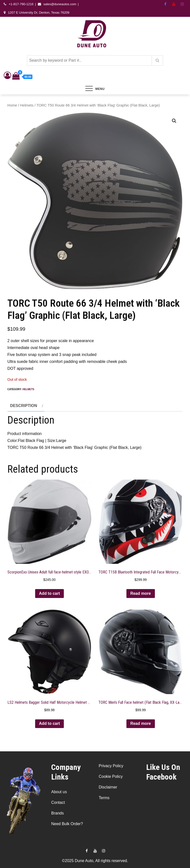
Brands (58, 813)
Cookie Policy (111, 776)
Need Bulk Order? (67, 824)
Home (12, 105)
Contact (58, 802)
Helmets (27, 105)
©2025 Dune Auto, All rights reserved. (95, 861)
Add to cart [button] (49, 593)
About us (59, 792)
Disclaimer (108, 787)
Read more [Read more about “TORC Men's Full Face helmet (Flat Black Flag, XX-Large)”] (141, 723)
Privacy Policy (111, 766)
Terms (104, 798)
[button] (174, 121)
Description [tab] (24, 406)
